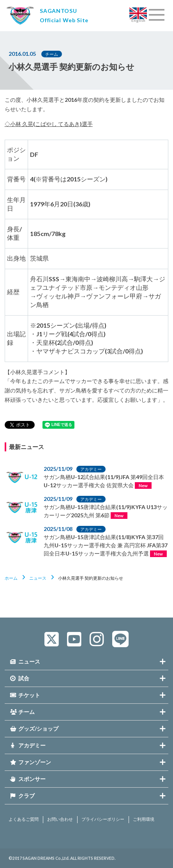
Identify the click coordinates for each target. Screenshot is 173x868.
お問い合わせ (60, 819)
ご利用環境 (144, 819)
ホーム (11, 578)
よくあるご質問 (24, 819)
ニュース (38, 578)
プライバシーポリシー (103, 819)
